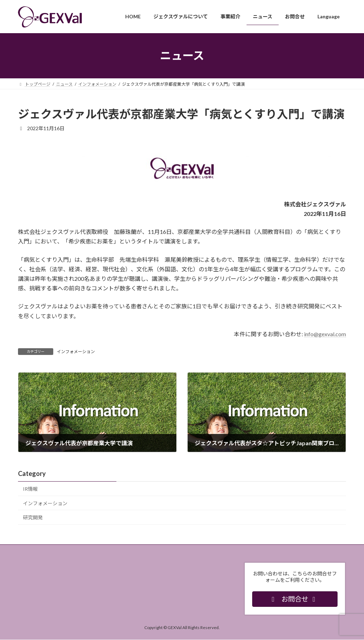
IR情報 (30, 489)
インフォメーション (76, 352)
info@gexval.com (325, 334)
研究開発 (33, 517)
